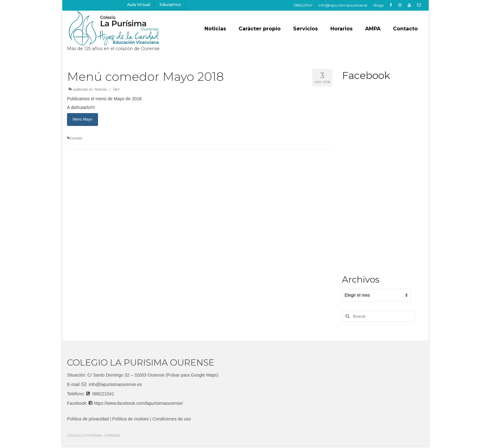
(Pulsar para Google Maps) (192, 375)
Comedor (76, 138)
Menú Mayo (83, 119)
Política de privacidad (88, 419)
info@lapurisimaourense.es (115, 384)
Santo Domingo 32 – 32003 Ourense (129, 375)
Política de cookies (131, 419)
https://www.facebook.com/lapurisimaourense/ (138, 403)
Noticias (101, 89)
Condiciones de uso (172, 419)
